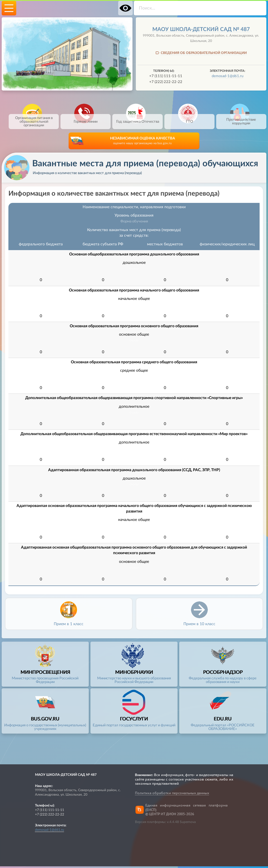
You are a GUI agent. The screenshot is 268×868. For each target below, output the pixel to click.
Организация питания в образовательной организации (34, 121)
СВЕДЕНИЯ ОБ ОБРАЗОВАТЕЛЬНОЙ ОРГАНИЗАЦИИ (204, 53)
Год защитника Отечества (138, 119)
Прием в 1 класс (69, 626)
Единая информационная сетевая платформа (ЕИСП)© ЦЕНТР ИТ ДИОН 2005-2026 (187, 812)
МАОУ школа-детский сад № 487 (201, 29)
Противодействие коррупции (241, 119)
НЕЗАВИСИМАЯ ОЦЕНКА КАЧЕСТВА (142, 143)
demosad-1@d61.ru (228, 76)
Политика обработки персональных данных (172, 795)
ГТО (189, 119)
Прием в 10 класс (199, 626)
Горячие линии (86, 119)
